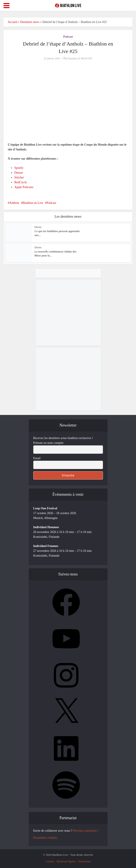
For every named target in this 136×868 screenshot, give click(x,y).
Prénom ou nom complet (48, 443)
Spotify (19, 168)
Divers (38, 227)
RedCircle (21, 182)
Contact (50, 861)
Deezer (19, 173)
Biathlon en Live (33, 203)
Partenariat (84, 861)
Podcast (68, 37)
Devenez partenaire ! (86, 831)
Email (37, 458)
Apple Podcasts (24, 187)
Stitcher (19, 177)
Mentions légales (66, 861)
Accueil (13, 22)
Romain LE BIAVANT (80, 58)
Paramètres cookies (45, 838)
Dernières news (30, 22)
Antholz (14, 203)
